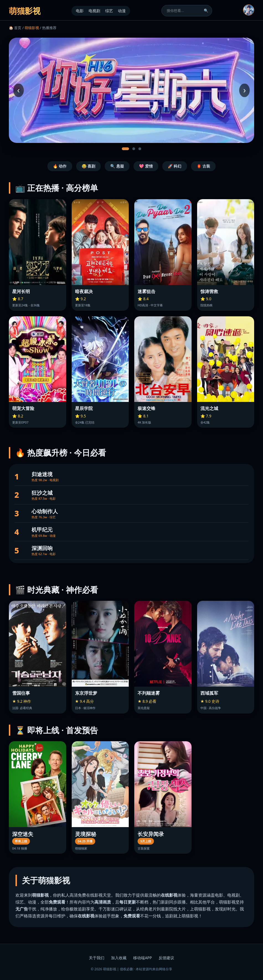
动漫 (122, 11)
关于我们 (97, 958)
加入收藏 (119, 958)
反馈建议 (166, 958)
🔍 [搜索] (206, 11)
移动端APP (142, 958)
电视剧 (94, 11)
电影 (80, 11)
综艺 (109, 11)
